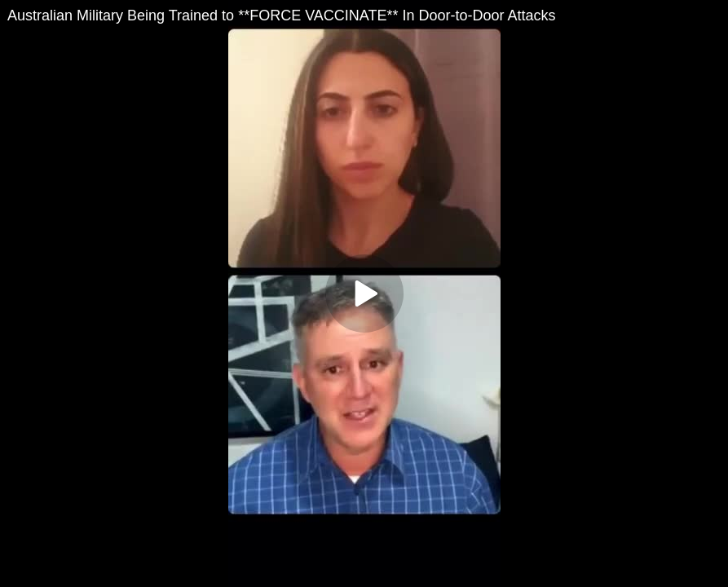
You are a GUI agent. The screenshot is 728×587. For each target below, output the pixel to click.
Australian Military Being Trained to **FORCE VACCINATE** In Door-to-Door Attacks (282, 15)
